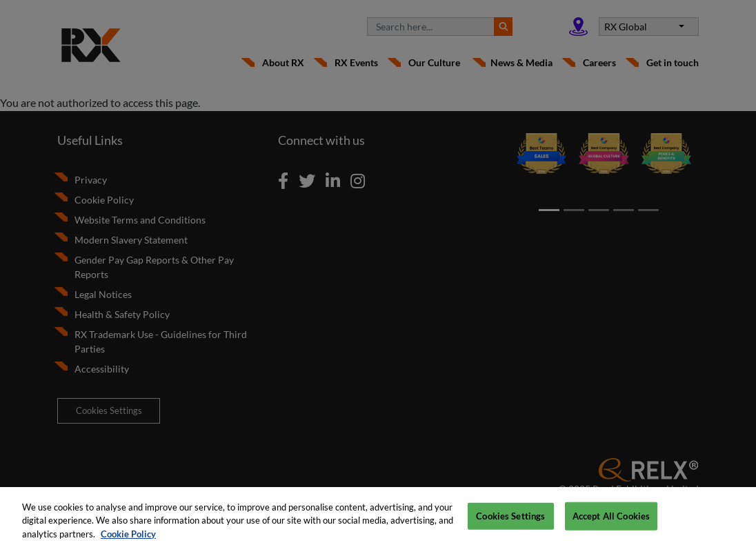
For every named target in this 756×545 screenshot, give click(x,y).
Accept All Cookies (611, 520)
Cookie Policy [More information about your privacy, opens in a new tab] (128, 538)
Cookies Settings (510, 520)
